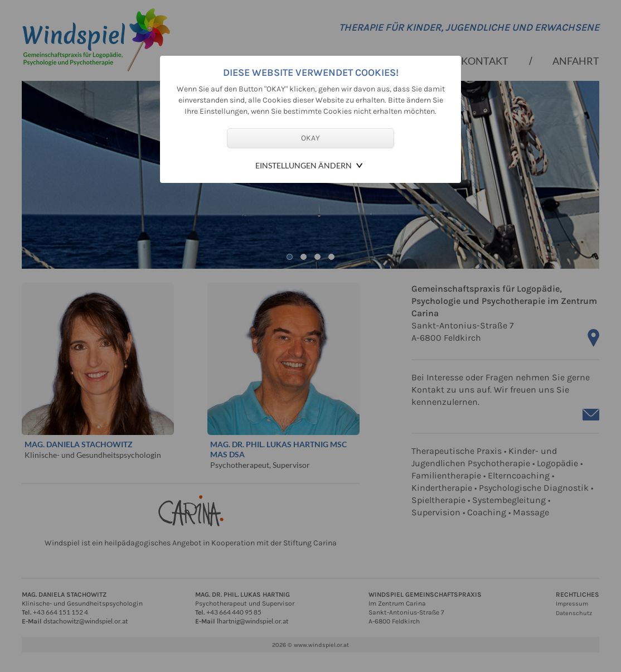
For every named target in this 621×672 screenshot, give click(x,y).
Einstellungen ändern (304, 165)
